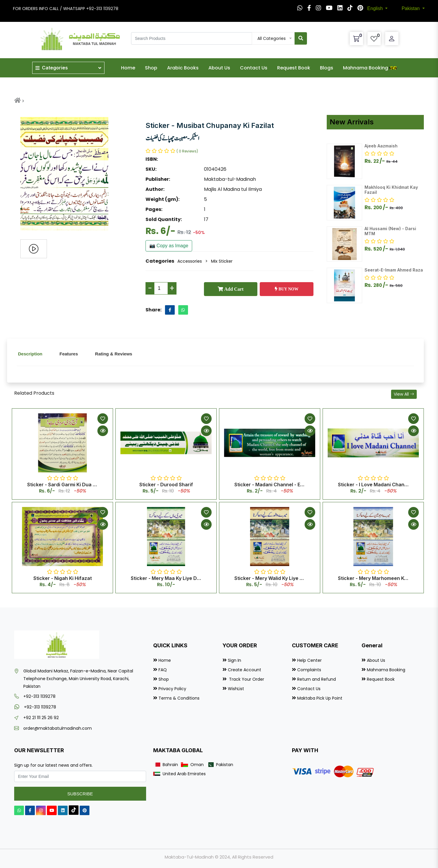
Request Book (294, 68)
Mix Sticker (222, 261)
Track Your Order (246, 679)
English (376, 8)
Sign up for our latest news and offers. (53, 765)
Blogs (327, 68)
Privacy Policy (172, 689)
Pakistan (411, 8)
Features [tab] (69, 354)
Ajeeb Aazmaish (381, 146)
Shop (151, 68)
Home (128, 68)
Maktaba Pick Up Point (320, 698)
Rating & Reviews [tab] (114, 354)
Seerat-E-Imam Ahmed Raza (394, 270)
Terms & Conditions (179, 698)
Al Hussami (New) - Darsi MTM (390, 231)
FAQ (163, 670)
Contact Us (254, 68)
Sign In (234, 660)
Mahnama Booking (371, 68)
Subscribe (80, 794)
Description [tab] (30, 354)
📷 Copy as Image (169, 246)
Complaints (309, 670)
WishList (236, 689)
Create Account (245, 670)
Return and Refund (317, 679)
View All (404, 394)
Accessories (190, 261)
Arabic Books (183, 68)
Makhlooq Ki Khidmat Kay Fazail (391, 190)
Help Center (309, 660)
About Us (219, 68)
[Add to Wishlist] (103, 419)
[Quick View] (103, 431)
